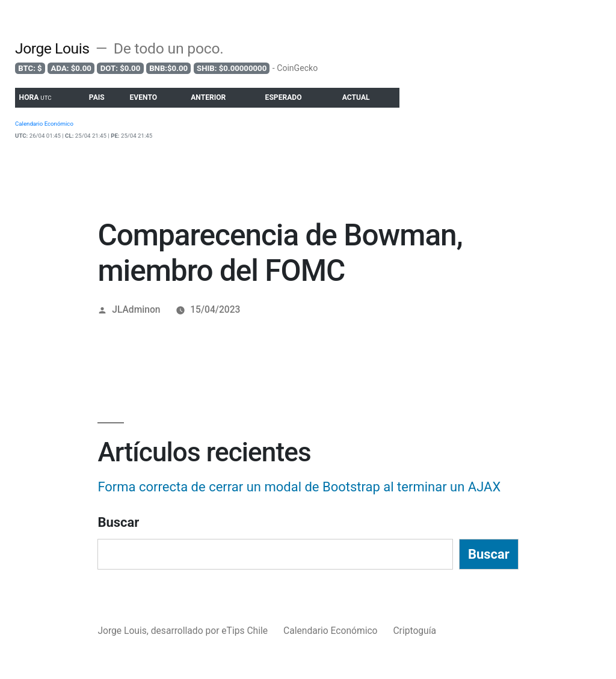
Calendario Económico (331, 631)
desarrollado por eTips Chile (211, 631)
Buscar (118, 522)
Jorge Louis (52, 48)
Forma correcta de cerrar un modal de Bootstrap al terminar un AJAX (299, 487)
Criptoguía (414, 631)
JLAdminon (136, 309)
